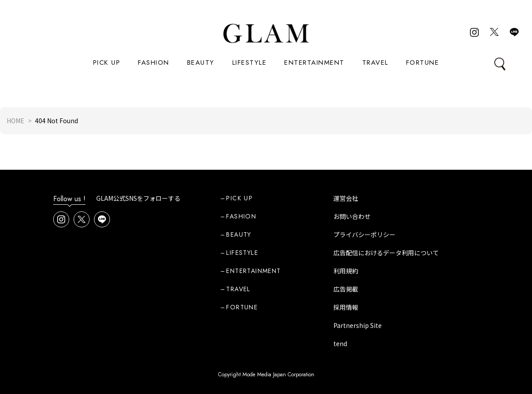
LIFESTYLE (250, 62)
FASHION (154, 62)
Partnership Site (358, 325)
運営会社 (346, 198)
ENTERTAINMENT (314, 62)
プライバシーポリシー (364, 234)
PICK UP (107, 62)
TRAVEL (375, 62)
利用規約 (346, 271)
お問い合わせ (352, 216)
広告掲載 (346, 289)
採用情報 (346, 307)
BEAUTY (201, 62)
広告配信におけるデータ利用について (386, 253)
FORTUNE (423, 62)
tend (340, 343)
